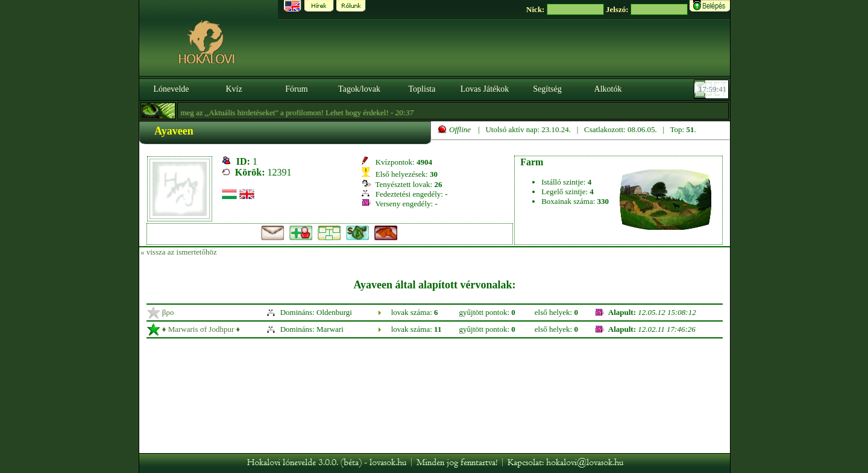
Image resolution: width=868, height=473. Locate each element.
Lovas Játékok (485, 89)
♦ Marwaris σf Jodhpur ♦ (201, 329)
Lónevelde (171, 89)
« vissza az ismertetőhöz (179, 252)
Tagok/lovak (359, 89)
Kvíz (234, 89)
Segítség (547, 89)
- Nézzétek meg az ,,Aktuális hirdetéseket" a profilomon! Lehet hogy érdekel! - (262, 113)
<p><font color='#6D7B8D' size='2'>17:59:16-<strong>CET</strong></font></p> (712, 89)
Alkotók (608, 89)
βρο (168, 312)
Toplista (422, 89)
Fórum (296, 89)
